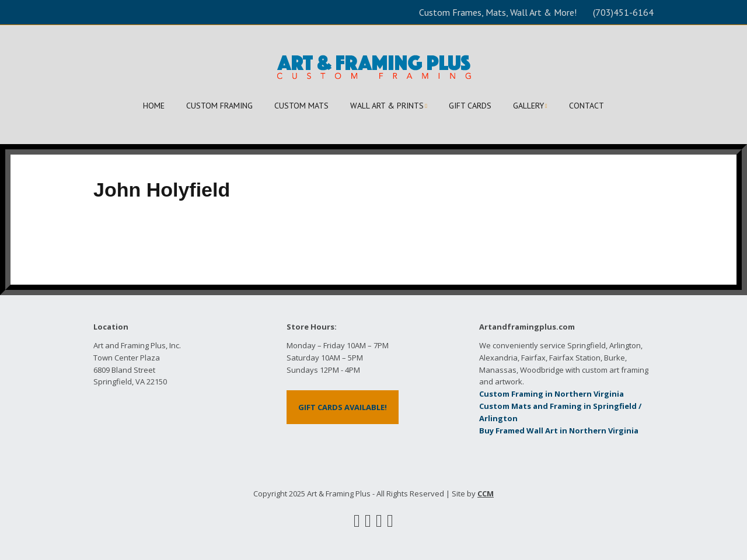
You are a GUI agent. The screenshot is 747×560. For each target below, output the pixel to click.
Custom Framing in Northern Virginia (551, 394)
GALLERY (528, 106)
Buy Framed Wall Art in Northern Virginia (559, 430)
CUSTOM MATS (301, 106)
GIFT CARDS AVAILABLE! (343, 407)
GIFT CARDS (470, 106)
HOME (154, 106)
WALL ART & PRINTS (387, 106)
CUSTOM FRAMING (219, 106)
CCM (486, 494)
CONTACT (587, 106)
